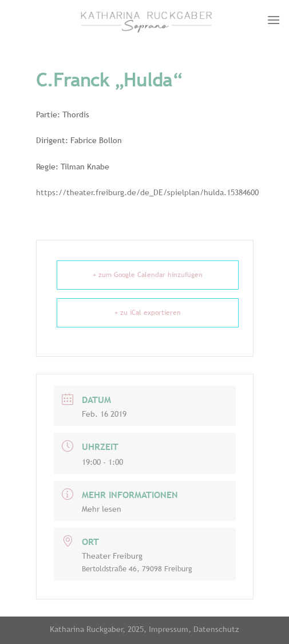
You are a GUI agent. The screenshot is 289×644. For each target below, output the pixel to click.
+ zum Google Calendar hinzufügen (148, 275)
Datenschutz (216, 629)
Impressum (169, 629)
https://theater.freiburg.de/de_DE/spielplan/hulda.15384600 (147, 192)
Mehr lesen (102, 509)
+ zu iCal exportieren (148, 313)
